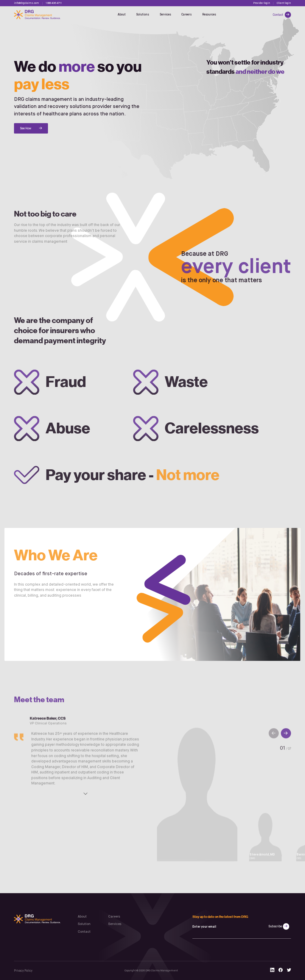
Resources (209, 15)
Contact (278, 15)
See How (26, 128)
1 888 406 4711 (54, 3)
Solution (84, 924)
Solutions (143, 15)
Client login (284, 3)
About (122, 15)
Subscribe (275, 926)
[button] (286, 736)
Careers (186, 15)
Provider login (262, 3)
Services (165, 15)
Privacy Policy (23, 971)
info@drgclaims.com (27, 3)
